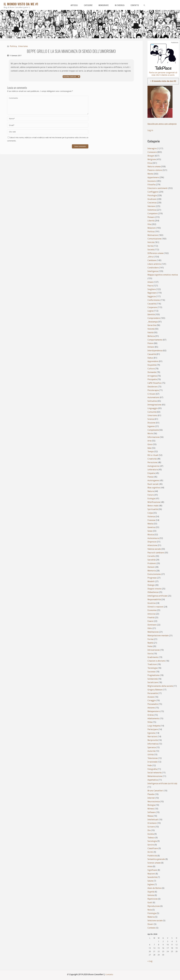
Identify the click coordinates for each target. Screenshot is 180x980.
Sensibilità (152, 877)
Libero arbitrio (154, 264)
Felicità (151, 242)
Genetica (151, 527)
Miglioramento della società (160, 686)
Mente (150, 174)
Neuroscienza (154, 802)
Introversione (154, 650)
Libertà (151, 221)
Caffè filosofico (154, 383)
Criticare (151, 394)
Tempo (151, 452)
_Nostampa (153, 322)
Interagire (152, 149)
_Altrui (151, 257)
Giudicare (152, 199)
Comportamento (155, 340)
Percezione (152, 462)
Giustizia (151, 603)
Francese (151, 520)
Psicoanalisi (153, 704)
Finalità (151, 618)
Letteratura (153, 470)
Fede (150, 765)
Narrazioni (152, 737)
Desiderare (152, 387)
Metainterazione (155, 776)
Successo (151, 672)
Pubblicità (152, 856)
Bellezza (151, 336)
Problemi (152, 563)
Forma (150, 639)
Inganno (151, 426)
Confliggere (153, 192)
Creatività (152, 459)
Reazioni (151, 874)
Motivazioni (153, 235)
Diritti (150, 852)
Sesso (150, 531)
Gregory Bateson (155, 690)
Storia (150, 654)
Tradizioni (152, 664)
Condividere (153, 268)
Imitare (151, 347)
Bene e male (153, 506)
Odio (150, 628)
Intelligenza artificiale (157, 596)
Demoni (151, 567)
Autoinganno (153, 480)
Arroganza (152, 376)
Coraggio (152, 700)
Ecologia (151, 499)
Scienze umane (154, 863)
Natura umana (154, 167)
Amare (150, 282)
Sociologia (152, 841)
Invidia (151, 834)
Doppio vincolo (154, 589)
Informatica (153, 744)
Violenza (151, 517)
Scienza (151, 419)
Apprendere (153, 361)
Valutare (151, 206)
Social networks (154, 773)
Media (150, 524)
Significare (152, 870)
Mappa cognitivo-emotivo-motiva (163, 275)
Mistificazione (154, 502)
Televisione (153, 758)
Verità (150, 246)
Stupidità (152, 365)
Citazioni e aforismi (156, 661)
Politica (13, 46)
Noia (150, 910)
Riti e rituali (153, 455)
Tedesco (151, 838)
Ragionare (152, 293)
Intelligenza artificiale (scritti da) (162, 784)
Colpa (150, 513)
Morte (150, 434)
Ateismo (151, 708)
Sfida (150, 722)
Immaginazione (154, 405)
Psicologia (152, 195)
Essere (150, 621)
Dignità (151, 892)
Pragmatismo (153, 675)
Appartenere (153, 177)
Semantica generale (156, 859)
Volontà (151, 329)
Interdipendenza (155, 351)
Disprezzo (152, 542)
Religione (152, 159)
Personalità (153, 693)
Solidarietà (152, 679)
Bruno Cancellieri (155, 791)
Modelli (151, 581)
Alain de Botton (154, 888)
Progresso (152, 578)
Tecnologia (152, 668)
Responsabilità (154, 599)
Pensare (151, 217)
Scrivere (151, 827)
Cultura (151, 369)
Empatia (151, 473)
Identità (151, 314)
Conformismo (154, 300)
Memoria (152, 571)
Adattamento (153, 718)
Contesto (151, 928)
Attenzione (152, 545)
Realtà (150, 643)
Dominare (152, 625)
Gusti (150, 903)
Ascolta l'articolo (71, 77)
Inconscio (152, 181)
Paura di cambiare (156, 553)
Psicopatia (152, 379)
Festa (150, 646)
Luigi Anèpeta (154, 726)
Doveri (150, 924)
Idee (149, 448)
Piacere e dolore (155, 170)
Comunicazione (154, 239)
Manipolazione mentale (158, 636)
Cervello (151, 556)
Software (151, 812)
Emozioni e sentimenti (157, 188)
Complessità (153, 430)
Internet (151, 798)
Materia (151, 917)
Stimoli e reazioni (155, 607)
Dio (149, 830)
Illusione (151, 423)
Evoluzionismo (154, 574)
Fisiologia (152, 913)
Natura (151, 491)
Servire (151, 845)
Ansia (150, 866)
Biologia (151, 805)
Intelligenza (153, 271)
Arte (149, 441)
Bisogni (151, 156)
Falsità (150, 333)
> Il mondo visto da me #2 (163, 81)
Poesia (150, 477)
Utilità (150, 755)
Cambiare (152, 260)
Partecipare (153, 729)
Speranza (152, 747)
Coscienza (152, 203)
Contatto (109, 974)
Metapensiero (154, 711)
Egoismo (151, 733)
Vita (149, 224)
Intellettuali (153, 820)
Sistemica (152, 210)
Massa (150, 816)
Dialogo (151, 585)
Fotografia (152, 769)
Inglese (151, 884)
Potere (150, 343)
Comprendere (154, 318)
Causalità (152, 304)
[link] (144, 5)
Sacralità (151, 560)
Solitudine (152, 401)
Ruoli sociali (153, 484)
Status (150, 358)
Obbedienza (153, 592)
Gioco (150, 444)
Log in (150, 130)
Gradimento (153, 657)
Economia (152, 610)
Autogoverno (153, 466)
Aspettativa (153, 780)
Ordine (151, 715)
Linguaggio (153, 408)
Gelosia (151, 895)
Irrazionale (152, 762)
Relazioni (152, 228)
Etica (150, 163)
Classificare (153, 848)
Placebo (151, 794)
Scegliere (152, 289)
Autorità (151, 751)
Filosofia (151, 185)
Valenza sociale (154, 549)
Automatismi (153, 397)
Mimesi (151, 809)
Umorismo (23, 46)
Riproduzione (154, 906)
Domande (152, 372)
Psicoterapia (153, 390)
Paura (150, 286)
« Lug (150, 961)
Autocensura (153, 538)
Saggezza (151, 296)
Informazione (153, 437)
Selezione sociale (155, 921)
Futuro (151, 495)
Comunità (152, 412)
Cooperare (152, 307)
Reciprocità (153, 740)
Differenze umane (155, 253)
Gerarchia (152, 325)
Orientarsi (152, 823)
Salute (150, 881)
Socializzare (153, 682)
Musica (151, 535)
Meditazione (153, 632)
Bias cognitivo (154, 488)
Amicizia (151, 614)
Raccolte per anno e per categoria (162, 124)
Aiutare (151, 697)
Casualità (152, 354)
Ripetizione (153, 899)
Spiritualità (153, 509)
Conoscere (152, 152)
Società (151, 250)
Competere (152, 214)
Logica (150, 311)
